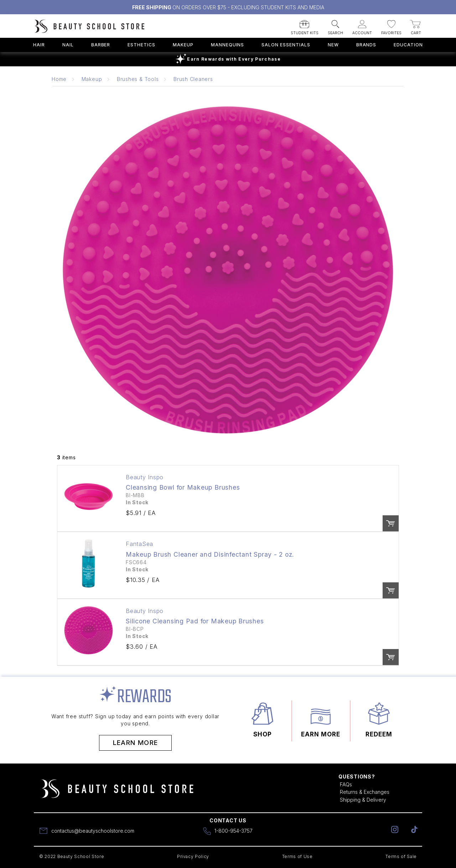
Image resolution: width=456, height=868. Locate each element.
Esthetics (141, 45)
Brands (366, 45)
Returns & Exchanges (365, 792)
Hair (39, 45)
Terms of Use (297, 856)
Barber (101, 45)
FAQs (346, 784)
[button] (305, 25)
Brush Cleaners (193, 79)
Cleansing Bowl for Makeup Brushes (183, 487)
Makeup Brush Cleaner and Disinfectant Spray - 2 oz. (210, 554)
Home (59, 79)
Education (408, 45)
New (333, 45)
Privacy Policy (193, 856)
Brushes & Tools (138, 79)
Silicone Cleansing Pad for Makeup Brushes (195, 621)
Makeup (183, 45)
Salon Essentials (286, 45)
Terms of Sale (401, 856)
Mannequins (228, 45)
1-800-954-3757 (234, 831)
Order (391, 523)
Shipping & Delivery (363, 800)
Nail (68, 45)
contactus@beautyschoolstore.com (93, 831)
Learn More (136, 743)
